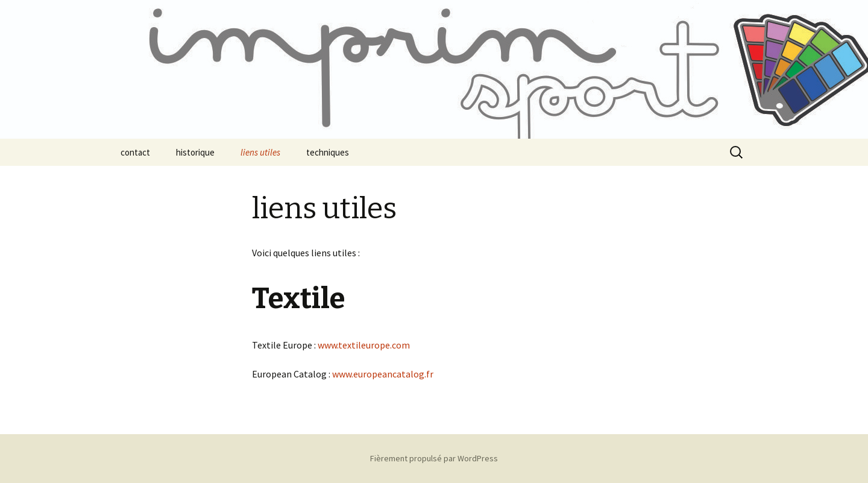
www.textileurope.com (364, 345)
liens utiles (260, 152)
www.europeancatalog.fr (383, 374)
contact (135, 152)
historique (195, 152)
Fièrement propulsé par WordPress (434, 458)
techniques (328, 152)
